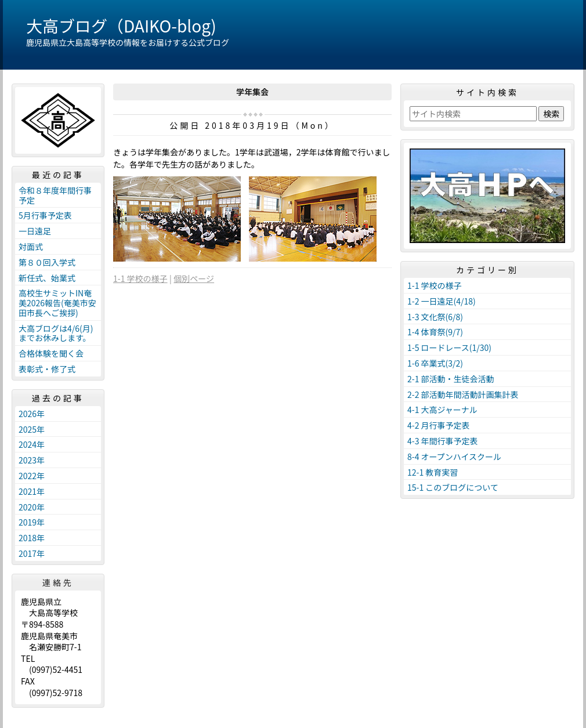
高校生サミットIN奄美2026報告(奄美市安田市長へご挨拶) (57, 303)
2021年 (32, 491)
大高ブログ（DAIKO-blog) (121, 26)
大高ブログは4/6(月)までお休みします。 (56, 333)
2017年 (32, 553)
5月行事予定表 (45, 215)
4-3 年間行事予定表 (443, 441)
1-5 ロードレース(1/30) (449, 347)
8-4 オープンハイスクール (454, 457)
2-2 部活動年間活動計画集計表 (463, 394)
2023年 (32, 460)
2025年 (32, 429)
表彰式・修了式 (47, 369)
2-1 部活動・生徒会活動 (451, 379)
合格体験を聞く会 (51, 353)
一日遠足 (35, 231)
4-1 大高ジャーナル (442, 410)
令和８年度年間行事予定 (55, 195)
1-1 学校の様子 (140, 278)
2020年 (32, 507)
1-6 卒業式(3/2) (435, 363)
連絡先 (58, 582)
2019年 (32, 522)
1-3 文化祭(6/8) (435, 317)
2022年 (32, 476)
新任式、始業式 (47, 278)
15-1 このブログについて (453, 487)
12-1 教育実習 (433, 472)
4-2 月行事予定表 (439, 425)
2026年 (32, 414)
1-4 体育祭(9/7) (435, 332)
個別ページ (194, 278)
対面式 (31, 247)
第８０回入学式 (47, 262)
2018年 (32, 538)
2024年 (32, 444)
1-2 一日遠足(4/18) (442, 301)
